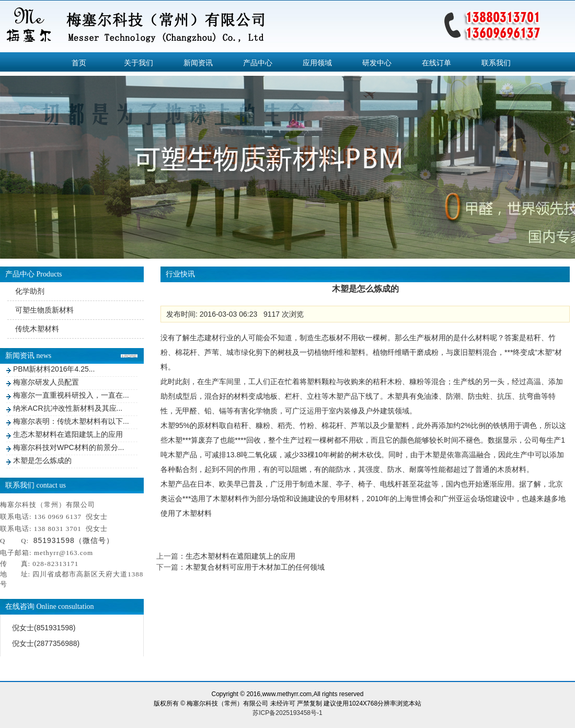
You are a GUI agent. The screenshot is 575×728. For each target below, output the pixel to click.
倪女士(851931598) (44, 628)
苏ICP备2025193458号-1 (287, 713)
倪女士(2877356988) (46, 643)
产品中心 (258, 63)
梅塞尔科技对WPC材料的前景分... (68, 447)
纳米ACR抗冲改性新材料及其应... (68, 408)
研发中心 (377, 63)
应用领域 (317, 63)
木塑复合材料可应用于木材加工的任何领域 (255, 567)
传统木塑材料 (37, 329)
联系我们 (496, 63)
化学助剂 (30, 291)
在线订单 (436, 63)
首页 (79, 63)
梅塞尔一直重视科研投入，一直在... (71, 395)
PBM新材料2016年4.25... (54, 369)
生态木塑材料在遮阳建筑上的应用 (68, 434)
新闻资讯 (198, 63)
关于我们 (139, 63)
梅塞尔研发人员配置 (46, 382)
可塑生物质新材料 (44, 310)
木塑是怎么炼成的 (42, 460)
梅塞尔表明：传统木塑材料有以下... (71, 421)
